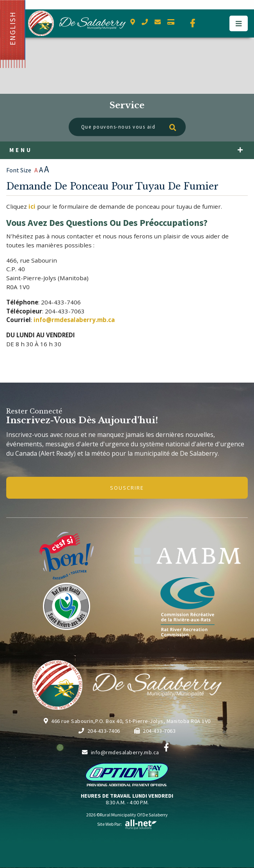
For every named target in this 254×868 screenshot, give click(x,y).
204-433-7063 (155, 731)
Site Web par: (127, 824)
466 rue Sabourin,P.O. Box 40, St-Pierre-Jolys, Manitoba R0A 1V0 (127, 721)
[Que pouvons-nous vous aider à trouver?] (127, 127)
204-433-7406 (99, 731)
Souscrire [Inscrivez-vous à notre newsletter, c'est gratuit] (127, 488)
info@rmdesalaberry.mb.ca (121, 752)
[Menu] (239, 23)
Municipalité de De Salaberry (77, 23)
